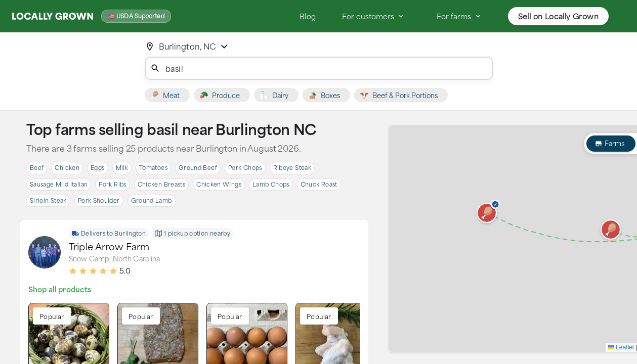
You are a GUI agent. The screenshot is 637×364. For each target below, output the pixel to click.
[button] (487, 213)
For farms (459, 16)
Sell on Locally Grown (558, 16)
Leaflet (621, 347)
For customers (373, 16)
